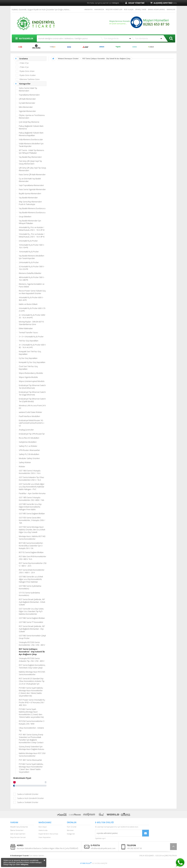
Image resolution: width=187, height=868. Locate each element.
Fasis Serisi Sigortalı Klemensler (32, 189)
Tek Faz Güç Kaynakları (29, 341)
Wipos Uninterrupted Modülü (32, 381)
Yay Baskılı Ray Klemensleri (30, 157)
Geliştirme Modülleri (28, 442)
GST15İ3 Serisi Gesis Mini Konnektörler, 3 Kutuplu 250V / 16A (32, 520)
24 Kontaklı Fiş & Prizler (29, 262)
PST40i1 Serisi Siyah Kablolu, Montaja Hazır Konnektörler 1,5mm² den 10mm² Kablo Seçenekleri (31, 768)
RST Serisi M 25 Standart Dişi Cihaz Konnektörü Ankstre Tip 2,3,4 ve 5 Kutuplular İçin (32, 681)
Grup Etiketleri (25, 217)
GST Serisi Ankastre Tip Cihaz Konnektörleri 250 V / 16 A (31, 479)
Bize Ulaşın (43, 827)
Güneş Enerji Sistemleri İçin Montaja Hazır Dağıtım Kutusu (31, 748)
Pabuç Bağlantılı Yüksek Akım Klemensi (31, 127)
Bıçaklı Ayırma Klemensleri (30, 193)
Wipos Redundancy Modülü (31, 373)
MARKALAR (171, 9)
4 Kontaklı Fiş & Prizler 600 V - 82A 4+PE (31, 299)
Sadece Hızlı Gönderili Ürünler (31, 798)
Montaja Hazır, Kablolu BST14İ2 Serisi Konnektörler (32, 538)
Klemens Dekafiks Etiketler (30, 273)
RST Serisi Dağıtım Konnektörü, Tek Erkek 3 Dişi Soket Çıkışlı (32, 666)
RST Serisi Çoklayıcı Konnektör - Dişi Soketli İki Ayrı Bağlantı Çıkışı (32, 652)
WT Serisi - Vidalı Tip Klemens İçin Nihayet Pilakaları (31, 152)
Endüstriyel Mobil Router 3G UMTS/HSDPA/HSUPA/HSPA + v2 (32, 423)
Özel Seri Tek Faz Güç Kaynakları (28, 368)
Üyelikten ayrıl (100, 838)
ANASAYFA (88, 9)
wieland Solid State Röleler (30, 412)
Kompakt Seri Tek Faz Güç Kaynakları (30, 353)
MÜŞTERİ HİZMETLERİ (114, 9)
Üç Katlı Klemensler (27, 103)
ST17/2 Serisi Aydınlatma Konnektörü (29, 594)
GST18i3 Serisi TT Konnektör (31, 622)
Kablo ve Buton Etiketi (28, 304)
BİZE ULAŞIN (129, 9)
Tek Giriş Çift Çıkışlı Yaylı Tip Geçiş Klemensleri (30, 162)
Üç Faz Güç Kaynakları (28, 358)
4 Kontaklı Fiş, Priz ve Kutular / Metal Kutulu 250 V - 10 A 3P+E (32, 229)
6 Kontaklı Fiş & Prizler (28, 241)
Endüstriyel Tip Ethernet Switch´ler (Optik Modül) (32, 400)
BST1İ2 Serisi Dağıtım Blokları (31, 552)
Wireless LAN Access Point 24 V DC (32, 407)
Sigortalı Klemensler (27, 111)
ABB (20, 47)
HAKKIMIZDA (99, 9)
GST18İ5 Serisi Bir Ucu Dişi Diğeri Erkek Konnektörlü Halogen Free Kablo (30, 507)
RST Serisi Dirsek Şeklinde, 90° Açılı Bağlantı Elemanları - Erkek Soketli (32, 602)
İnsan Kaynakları (45, 837)
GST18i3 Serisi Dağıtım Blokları (32, 618)
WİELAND (151, 47)
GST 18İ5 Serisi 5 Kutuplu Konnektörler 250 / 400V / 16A (31, 499)
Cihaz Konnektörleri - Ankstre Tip (31, 729)
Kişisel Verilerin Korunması (48, 834)
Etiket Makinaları (26, 328)
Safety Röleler (25, 462)
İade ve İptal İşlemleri (18, 834)
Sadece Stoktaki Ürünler (28, 802)
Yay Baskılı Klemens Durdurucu (32, 208)
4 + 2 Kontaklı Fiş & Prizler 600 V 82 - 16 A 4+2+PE (32, 346)
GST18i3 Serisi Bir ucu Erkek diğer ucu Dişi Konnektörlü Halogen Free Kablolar (31, 579)
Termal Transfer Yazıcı (28, 332)
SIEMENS (135, 47)
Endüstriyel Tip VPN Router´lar (32, 434)
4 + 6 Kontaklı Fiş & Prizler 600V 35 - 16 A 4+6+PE (32, 316)
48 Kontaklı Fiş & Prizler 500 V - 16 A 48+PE (32, 279)
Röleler (22, 466)
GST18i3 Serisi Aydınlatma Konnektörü (30, 587)
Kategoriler (71, 834)
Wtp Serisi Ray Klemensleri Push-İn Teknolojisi (30, 203)
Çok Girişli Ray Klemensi (29, 122)
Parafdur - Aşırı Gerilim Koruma (32, 493)
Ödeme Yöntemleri (17, 830)
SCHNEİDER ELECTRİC (118, 47)
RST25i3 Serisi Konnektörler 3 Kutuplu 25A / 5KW (32, 722)
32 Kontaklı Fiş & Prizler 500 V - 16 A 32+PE (32, 268)
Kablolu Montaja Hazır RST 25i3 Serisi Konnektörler (32, 755)
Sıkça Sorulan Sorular (18, 837)
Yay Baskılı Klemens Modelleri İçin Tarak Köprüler (31, 257)
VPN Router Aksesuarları (29, 450)
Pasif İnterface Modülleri (29, 416)
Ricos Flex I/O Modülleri (29, 438)
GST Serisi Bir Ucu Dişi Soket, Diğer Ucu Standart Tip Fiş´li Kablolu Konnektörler (31, 611)
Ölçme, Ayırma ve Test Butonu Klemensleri (32, 117)
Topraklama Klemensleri (29, 95)
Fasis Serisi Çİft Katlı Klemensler (32, 174)
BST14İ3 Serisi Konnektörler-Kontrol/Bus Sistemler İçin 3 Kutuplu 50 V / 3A (31, 546)
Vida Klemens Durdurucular (31, 139)
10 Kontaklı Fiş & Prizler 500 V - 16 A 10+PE (32, 246)
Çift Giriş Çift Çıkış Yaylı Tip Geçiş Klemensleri (32, 169)
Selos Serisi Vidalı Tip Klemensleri (28, 89)
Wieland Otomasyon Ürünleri (68, 59)
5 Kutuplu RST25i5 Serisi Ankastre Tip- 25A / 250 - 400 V (32, 660)
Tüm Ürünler (72, 827)
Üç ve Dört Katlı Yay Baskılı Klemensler (30, 180)
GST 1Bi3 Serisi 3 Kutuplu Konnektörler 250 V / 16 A (30, 472)
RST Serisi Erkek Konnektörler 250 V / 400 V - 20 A (32, 571)
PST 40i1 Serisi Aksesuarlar (30, 760)
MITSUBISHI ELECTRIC (85, 47)
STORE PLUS (86, 863)
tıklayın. (116, 3)
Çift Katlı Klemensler (27, 99)
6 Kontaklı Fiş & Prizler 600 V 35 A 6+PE (32, 310)
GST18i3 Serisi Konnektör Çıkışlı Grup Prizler (32, 637)
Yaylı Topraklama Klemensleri (31, 185)
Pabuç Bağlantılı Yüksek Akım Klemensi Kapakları (31, 134)
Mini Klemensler (26, 107)
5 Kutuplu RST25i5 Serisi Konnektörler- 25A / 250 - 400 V (32, 644)
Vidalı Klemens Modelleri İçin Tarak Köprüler (31, 145)
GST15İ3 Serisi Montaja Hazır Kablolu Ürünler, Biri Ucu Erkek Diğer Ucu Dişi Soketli (32, 530)
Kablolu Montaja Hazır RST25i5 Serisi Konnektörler (32, 673)
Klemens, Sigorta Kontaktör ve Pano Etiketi (32, 285)
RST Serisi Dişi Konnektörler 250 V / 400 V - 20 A (33, 564)
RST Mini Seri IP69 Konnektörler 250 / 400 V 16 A (33, 558)
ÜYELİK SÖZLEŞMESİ (146, 856)
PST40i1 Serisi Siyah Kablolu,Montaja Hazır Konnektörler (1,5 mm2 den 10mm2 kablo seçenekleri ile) (31, 713)
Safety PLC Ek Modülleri (29, 454)
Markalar (70, 830)
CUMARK (53, 47)
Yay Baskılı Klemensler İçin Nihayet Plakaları (30, 222)
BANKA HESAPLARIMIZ (156, 9)
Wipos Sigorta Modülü (28, 377)
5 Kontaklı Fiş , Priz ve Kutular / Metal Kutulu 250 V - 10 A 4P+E (32, 235)
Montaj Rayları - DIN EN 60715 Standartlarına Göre (31, 323)
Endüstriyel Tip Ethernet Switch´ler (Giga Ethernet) (32, 393)
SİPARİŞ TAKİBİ (141, 9)
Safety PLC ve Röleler (28, 446)
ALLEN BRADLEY (36, 47)
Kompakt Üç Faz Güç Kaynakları (32, 362)
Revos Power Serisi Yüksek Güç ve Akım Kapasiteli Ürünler (32, 292)
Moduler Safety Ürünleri (29, 458)
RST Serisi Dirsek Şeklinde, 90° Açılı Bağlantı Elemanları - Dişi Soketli (32, 629)
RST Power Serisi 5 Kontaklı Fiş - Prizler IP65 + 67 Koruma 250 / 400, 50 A (32, 702)
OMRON (102, 47)
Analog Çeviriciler (26, 430)
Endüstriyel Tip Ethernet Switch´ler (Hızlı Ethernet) (32, 387)
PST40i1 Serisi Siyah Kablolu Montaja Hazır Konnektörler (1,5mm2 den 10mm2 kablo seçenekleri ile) (31, 692)
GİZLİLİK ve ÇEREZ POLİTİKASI (166, 856)
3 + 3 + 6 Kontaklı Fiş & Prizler (31, 337)
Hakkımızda (43, 830)
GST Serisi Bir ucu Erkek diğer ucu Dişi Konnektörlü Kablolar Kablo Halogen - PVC (32, 487)
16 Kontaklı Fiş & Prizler (29, 252)
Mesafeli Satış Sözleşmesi (19, 827)
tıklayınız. (25, 864)
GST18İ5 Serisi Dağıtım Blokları (32, 513)
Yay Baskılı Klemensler (28, 198)
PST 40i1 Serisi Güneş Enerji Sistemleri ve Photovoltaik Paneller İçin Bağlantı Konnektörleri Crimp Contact (31, 738)
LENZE (69, 47)
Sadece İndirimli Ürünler (28, 794)
